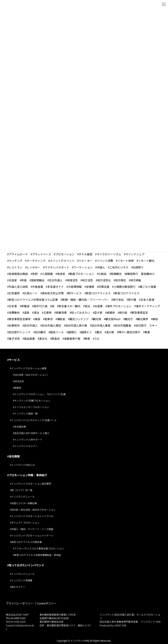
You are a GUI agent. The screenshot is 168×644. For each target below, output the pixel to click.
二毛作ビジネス (119, 267)
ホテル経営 (86, 254)
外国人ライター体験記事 (24, 503)
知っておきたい (81, 313)
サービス (14, 360)
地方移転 (136, 280)
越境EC (72, 332)
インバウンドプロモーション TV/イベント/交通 (40, 394)
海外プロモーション (119, 306)
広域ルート (31, 293)
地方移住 (121, 280)
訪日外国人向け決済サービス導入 (32, 433)
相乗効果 (61, 313)
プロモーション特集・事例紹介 (28, 475)
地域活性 (72, 280)
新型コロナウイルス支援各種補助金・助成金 (38, 555)
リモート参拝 (126, 261)
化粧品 (102, 274)
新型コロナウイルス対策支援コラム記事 (33, 300)
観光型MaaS (113, 319)
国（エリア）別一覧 (22, 490)
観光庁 (129, 319)
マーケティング (36, 261)
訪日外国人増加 (51, 325)
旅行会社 (118, 300)
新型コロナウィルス (98, 293)
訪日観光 (40, 332)
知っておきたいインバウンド (26, 565)
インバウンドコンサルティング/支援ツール (34, 420)
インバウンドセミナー (26, 446)
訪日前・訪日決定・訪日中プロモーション (34, 510)
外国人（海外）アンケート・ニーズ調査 (32, 529)
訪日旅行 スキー (146, 325)
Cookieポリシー (47, 603)
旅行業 (132, 300)
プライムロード (18, 254)
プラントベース (42, 254)
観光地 (97, 319)
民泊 (88, 306)
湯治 (36, 313)
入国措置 (47, 274)
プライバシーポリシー (20, 603)
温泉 (27, 313)
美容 (38, 319)
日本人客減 (147, 300)
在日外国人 (56, 280)
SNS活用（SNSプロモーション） (32, 375)
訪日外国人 (31, 325)
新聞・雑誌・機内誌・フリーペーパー (85, 300)
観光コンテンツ (79, 319)
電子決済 (14, 339)
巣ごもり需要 (148, 287)
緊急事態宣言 (140, 313)
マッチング (16, 261)
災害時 (47, 313)
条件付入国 (40, 306)
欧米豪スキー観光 (70, 306)
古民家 (13, 280)
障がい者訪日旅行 (129, 332)
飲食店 (56, 339)
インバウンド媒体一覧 (26, 413)
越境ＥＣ (87, 332)
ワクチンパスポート (57, 267)
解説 (155, 319)
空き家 (98, 313)
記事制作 (14, 325)
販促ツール (57, 332)
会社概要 (14, 456)
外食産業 (38, 287)
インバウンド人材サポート (28, 439)
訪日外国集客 (123, 325)
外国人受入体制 (18, 287)
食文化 (43, 339)
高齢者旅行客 (72, 339)
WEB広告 (19, 381)
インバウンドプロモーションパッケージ (32, 535)
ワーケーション (83, 267)
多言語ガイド (55, 287)
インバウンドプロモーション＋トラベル (32, 516)
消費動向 (14, 313)
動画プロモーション (82, 274)
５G (97, 339)
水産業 (98, 306)
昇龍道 (25, 306)
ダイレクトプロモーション (25, 523)
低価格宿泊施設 (18, 274)
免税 (35, 274)
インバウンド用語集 (22, 580)
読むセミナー (18, 587)
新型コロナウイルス (127, 293)
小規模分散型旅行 (124, 287)
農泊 (99, 332)
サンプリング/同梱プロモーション (32, 401)
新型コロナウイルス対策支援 (27, 542)
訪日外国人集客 (101, 325)
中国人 (101, 267)
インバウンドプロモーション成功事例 (31, 484)
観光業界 (143, 319)
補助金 (61, 319)
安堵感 (90, 287)
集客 (147, 332)
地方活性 (88, 280)
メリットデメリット (62, 261)
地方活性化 (104, 280)
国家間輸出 (38, 280)
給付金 (123, 313)
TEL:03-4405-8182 (16, 618)
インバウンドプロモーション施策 (29, 368)
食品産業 (29, 339)
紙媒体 (111, 313)
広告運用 (14, 293)
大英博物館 (75, 287)
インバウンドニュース (23, 496)
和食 (24, 280)
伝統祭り (138, 267)
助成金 (61, 274)
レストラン (16, 267)
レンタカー (34, 267)
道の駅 (110, 332)
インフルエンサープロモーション (32, 407)
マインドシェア (135, 254)
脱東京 (49, 319)
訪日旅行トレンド (20, 332)
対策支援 (104, 287)
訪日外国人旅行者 (76, 325)
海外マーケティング (148, 306)
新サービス (75, 293)
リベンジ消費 (105, 261)
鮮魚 (88, 339)
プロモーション (65, 254)
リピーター (86, 261)
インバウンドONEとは (23, 465)
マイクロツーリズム (109, 254)
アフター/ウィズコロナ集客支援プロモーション (39, 548)
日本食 (13, 306)
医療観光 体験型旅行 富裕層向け (133, 274)
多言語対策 (20, 427)
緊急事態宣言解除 (20, 319)
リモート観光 (146, 261)
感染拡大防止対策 (53, 293)
